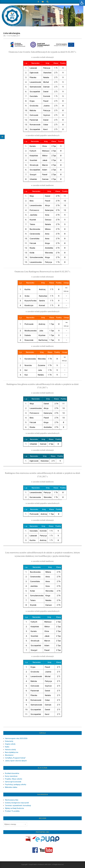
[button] (82, 3)
